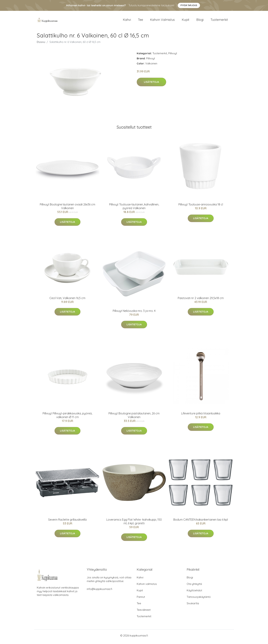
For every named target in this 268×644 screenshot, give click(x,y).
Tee (140, 21)
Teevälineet (144, 612)
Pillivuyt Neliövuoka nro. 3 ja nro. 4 (134, 313)
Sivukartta (193, 606)
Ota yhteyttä (194, 586)
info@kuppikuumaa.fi (99, 591)
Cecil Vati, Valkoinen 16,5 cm (67, 300)
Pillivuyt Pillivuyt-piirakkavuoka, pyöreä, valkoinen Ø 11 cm (67, 418)
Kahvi (127, 21)
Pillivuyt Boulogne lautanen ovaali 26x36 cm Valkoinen (67, 209)
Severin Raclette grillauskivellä (67, 522)
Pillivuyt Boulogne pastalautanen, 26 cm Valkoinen (134, 418)
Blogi (200, 21)
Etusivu (41, 44)
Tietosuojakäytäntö (199, 599)
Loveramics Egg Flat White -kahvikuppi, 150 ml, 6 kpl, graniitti (134, 524)
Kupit (186, 21)
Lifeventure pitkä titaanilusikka (201, 416)
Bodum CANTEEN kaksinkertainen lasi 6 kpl (201, 522)
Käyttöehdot (194, 593)
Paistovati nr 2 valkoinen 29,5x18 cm (201, 300)
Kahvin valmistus (162, 21)
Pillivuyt (173, 56)
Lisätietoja (151, 84)
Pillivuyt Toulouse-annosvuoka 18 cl (201, 207)
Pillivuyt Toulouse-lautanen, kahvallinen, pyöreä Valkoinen (134, 209)
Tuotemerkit (219, 21)
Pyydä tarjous (189, 5)
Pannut (141, 599)
